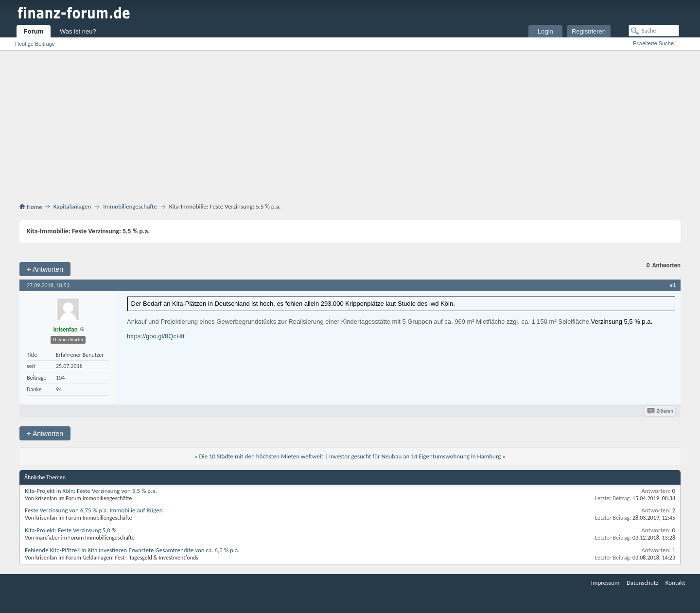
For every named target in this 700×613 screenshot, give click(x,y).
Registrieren (589, 31)
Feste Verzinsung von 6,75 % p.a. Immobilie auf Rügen (94, 510)
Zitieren (661, 411)
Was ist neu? (78, 31)
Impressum (605, 583)
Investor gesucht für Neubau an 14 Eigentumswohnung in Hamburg (415, 456)
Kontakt (675, 583)
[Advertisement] (350, 128)
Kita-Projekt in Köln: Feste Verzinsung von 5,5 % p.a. (91, 491)
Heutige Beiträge (35, 44)
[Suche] (654, 31)
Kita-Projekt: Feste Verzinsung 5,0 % (70, 530)
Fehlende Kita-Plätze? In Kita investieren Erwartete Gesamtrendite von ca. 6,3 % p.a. (132, 550)
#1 (673, 285)
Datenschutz (642, 583)
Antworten (45, 269)
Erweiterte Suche (653, 43)
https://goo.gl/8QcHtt (156, 336)
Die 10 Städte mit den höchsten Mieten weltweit (261, 456)
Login (545, 31)
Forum (34, 31)
